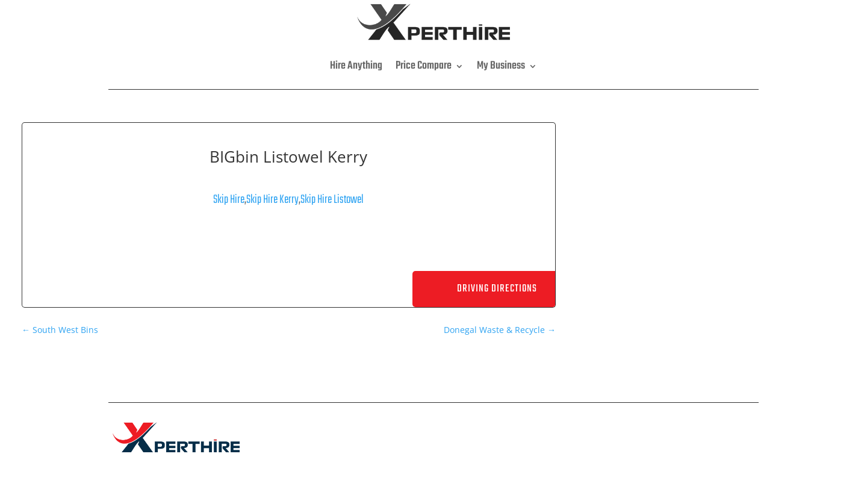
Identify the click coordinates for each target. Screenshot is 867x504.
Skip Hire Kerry (272, 200)
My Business (501, 66)
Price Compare (424, 66)
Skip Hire (229, 200)
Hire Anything (356, 66)
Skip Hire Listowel (332, 200)
